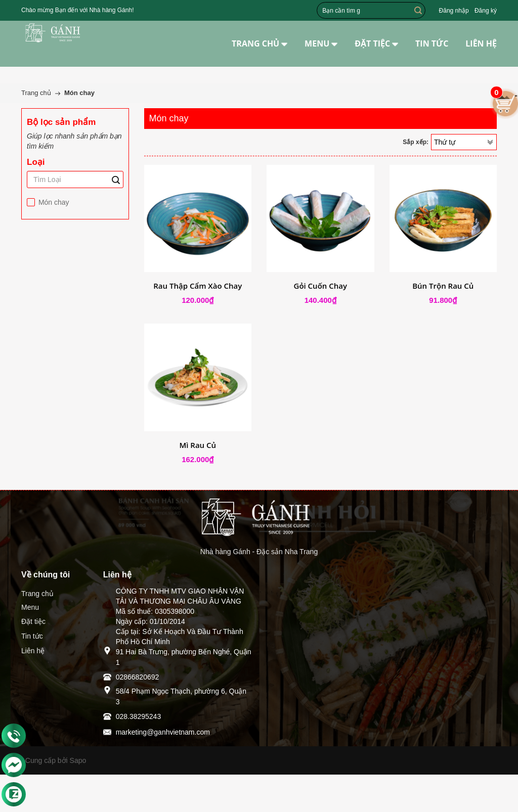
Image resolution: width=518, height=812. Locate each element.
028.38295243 (139, 716)
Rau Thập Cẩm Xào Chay (198, 286)
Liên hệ (33, 651)
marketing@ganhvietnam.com (163, 732)
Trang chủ (37, 594)
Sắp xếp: (416, 142)
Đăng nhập (454, 11)
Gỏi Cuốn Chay (321, 286)
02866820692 (138, 677)
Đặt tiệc (33, 621)
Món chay (53, 202)
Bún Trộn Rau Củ (443, 286)
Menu (30, 607)
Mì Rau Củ (198, 445)
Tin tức (32, 636)
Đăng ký (486, 11)
